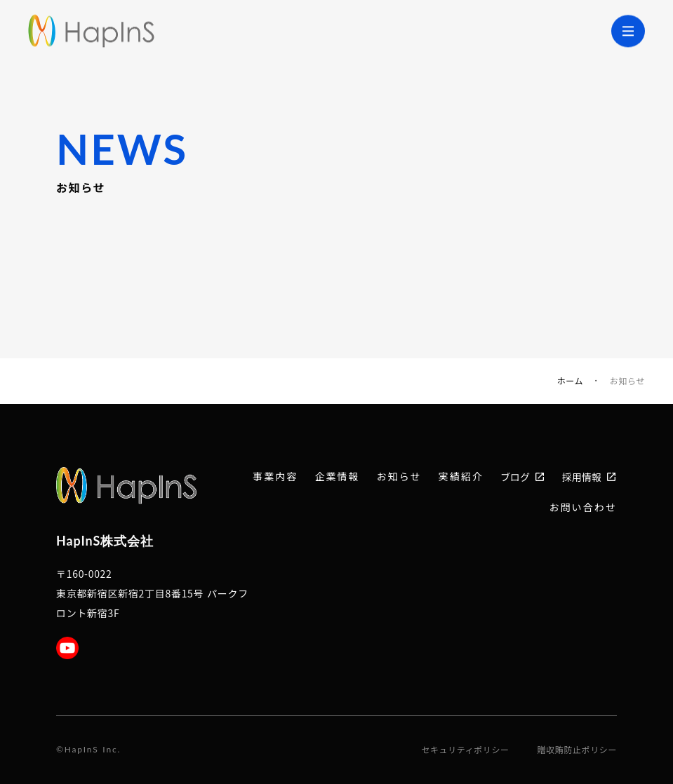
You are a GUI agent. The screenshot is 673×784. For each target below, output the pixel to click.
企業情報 (338, 477)
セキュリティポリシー (465, 750)
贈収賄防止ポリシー (577, 750)
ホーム (570, 381)
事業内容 (275, 477)
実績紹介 (461, 477)
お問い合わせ (583, 507)
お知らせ (399, 477)
